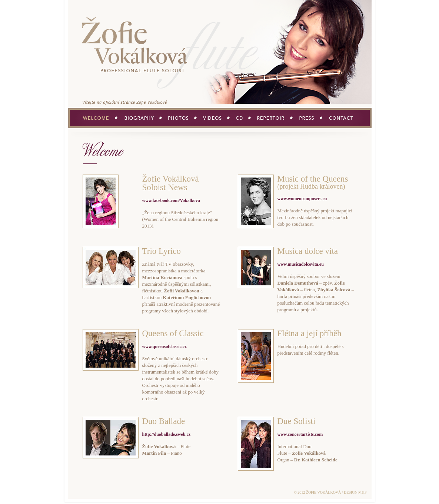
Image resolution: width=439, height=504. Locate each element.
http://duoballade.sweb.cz (167, 434)
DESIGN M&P (355, 492)
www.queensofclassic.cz (164, 346)
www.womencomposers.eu (302, 199)
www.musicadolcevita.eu (301, 264)
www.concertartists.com (300, 434)
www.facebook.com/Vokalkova (171, 200)
